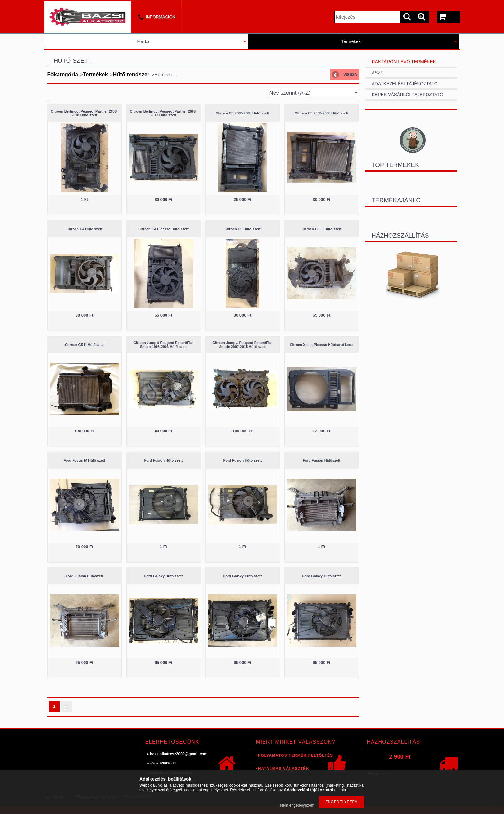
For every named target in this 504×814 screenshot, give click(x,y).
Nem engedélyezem (297, 805)
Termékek (351, 41)
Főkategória (63, 74)
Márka (144, 41)
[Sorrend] (313, 93)
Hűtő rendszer (131, 74)
